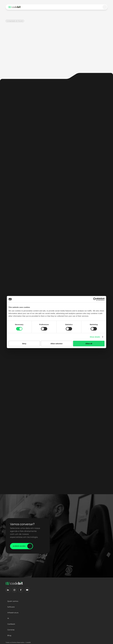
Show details (95, 337)
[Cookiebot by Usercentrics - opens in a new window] (95, 299)
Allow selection (56, 343)
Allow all (89, 343)
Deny (24, 343)
